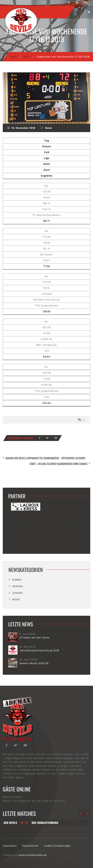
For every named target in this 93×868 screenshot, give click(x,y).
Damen (17, 580)
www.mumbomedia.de (33, 855)
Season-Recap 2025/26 (34, 663)
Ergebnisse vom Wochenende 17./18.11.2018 (47, 35)
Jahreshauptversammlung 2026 (39, 650)
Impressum (10, 846)
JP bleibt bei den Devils (34, 638)
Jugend (17, 593)
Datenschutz (30, 846)
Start (13, 57)
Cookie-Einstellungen (57, 846)
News (27, 57)
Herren (17, 586)
